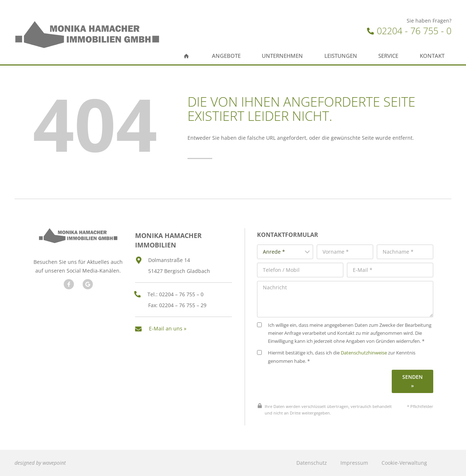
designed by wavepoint (40, 463)
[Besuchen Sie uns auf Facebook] (68, 291)
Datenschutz (312, 463)
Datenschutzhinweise (370, 356)
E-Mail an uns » (168, 324)
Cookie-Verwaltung (404, 463)
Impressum (354, 463)
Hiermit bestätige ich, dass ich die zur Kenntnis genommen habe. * (342, 360)
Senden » (413, 384)
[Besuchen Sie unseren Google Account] (87, 291)
